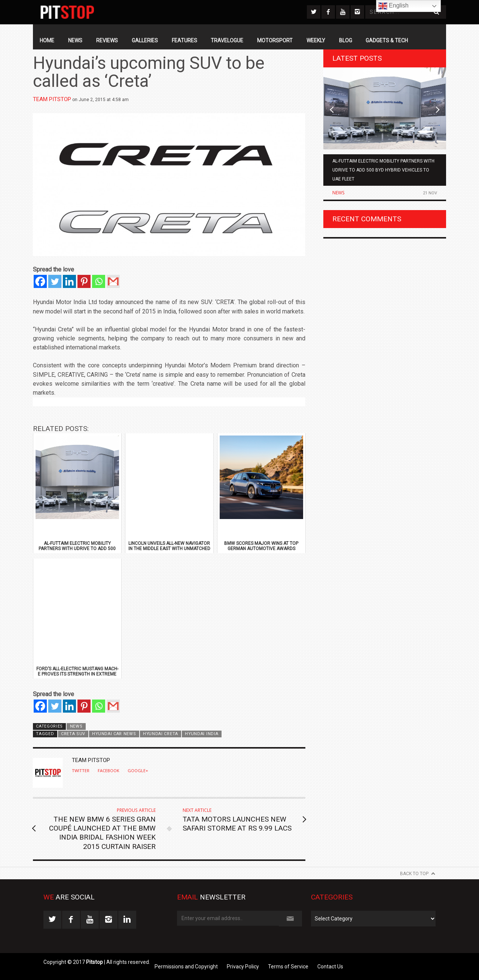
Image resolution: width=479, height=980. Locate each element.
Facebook (109, 771)
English (393, 6)
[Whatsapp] (99, 281)
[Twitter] (55, 281)
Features (184, 40)
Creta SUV (73, 734)
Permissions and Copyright (186, 967)
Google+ (138, 771)
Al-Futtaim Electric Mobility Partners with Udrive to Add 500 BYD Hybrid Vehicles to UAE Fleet (383, 170)
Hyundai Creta (161, 734)
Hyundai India (202, 734)
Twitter (81, 771)
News (75, 40)
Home (47, 40)
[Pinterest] (84, 281)
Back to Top (414, 874)
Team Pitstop (52, 99)
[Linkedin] (69, 281)
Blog (346, 40)
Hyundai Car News (114, 734)
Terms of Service (288, 967)
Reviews (107, 40)
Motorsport (275, 40)
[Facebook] (40, 281)
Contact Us (330, 967)
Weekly (316, 40)
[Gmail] (113, 281)
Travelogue (227, 40)
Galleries (145, 40)
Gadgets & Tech (387, 40)
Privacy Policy (243, 967)
